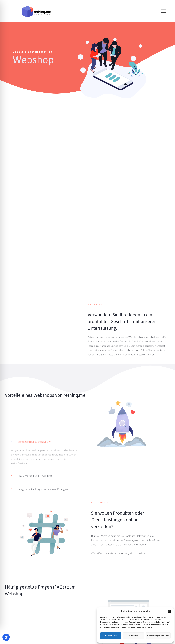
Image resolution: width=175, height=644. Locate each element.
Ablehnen (134, 636)
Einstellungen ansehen (158, 636)
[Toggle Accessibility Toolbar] (6, 637)
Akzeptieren (111, 636)
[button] (169, 611)
